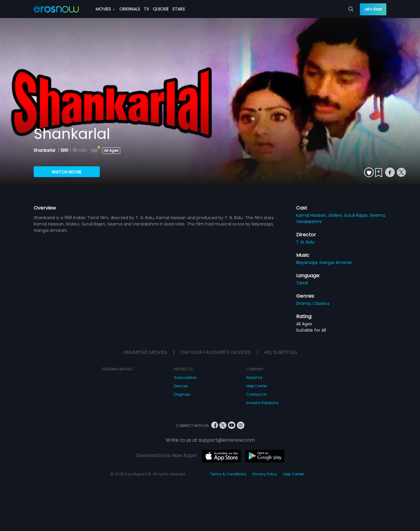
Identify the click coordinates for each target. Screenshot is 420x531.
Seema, (378, 215)
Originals (182, 394)
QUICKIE (161, 9)
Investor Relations (262, 403)
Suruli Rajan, (357, 215)
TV (146, 9)
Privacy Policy (265, 474)
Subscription (185, 378)
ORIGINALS (130, 9)
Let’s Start (373, 9)
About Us (254, 378)
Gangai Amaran (336, 262)
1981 (64, 150)
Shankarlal (45, 150)
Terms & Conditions (228, 474)
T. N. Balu (305, 242)
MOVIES (105, 9)
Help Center (257, 386)
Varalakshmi (309, 222)
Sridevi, (336, 215)
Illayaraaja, (308, 262)
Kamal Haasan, (312, 215)
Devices (181, 386)
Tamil (302, 283)
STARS (179, 9)
